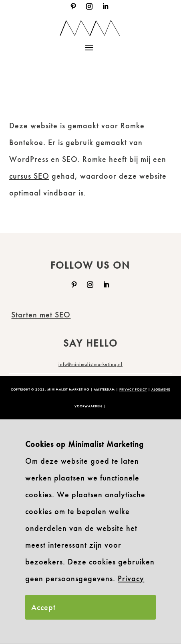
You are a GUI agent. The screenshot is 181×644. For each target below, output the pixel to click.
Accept (43, 607)
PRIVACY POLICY (133, 389)
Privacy (131, 578)
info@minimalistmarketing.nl (90, 364)
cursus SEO (29, 176)
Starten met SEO (41, 315)
